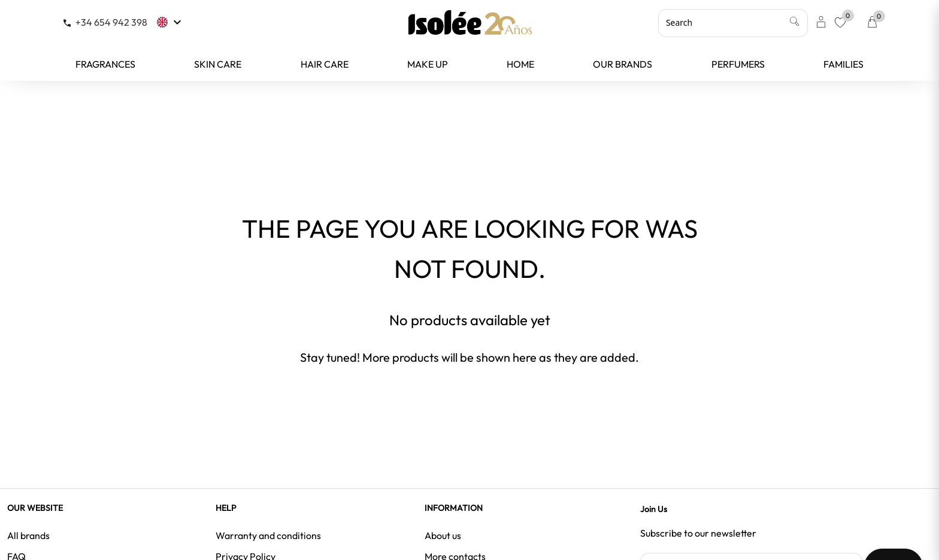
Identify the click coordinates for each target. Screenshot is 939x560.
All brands (28, 535)
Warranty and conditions (268, 535)
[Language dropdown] (170, 22)
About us (443, 535)
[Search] (733, 23)
